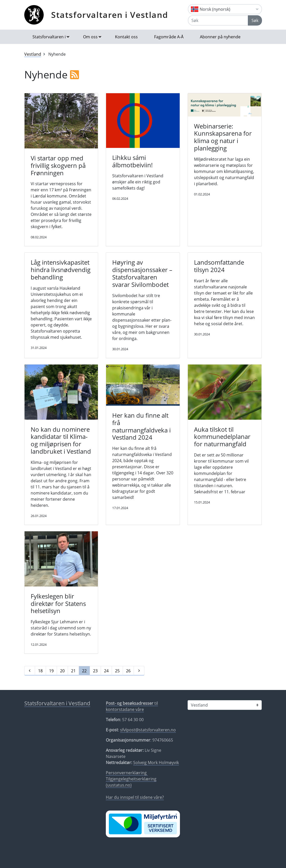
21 (73, 671)
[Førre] (30, 671)
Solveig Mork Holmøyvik (156, 763)
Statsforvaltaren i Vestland (110, 15)
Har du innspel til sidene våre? (135, 797)
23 (95, 671)
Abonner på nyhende (220, 37)
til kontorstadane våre (132, 706)
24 (106, 671)
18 (40, 671)
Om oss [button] (90, 37)
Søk (255, 20)
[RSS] (75, 74)
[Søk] (218, 20)
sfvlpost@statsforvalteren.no (148, 730)
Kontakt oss (126, 37)
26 (128, 671)
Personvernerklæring (127, 773)
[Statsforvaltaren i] (225, 705)
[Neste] (139, 671)
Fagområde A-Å (169, 37)
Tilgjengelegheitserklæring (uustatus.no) (131, 782)
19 (51, 671)
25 (117, 671)
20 (62, 671)
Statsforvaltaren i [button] (49, 37)
